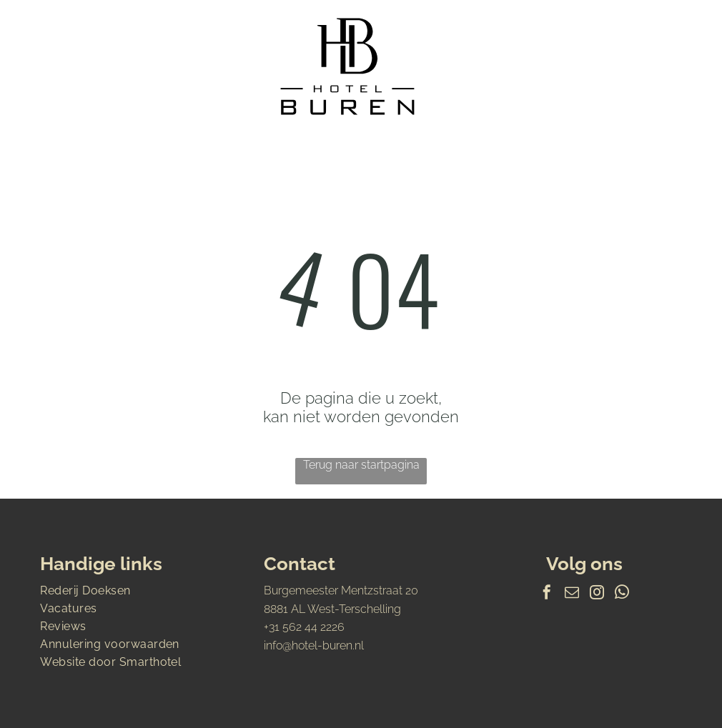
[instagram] (597, 594)
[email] (572, 594)
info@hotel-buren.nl (314, 645)
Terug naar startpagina (361, 465)
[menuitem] (137, 590)
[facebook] (547, 594)
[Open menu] (658, 66)
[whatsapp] (622, 594)
